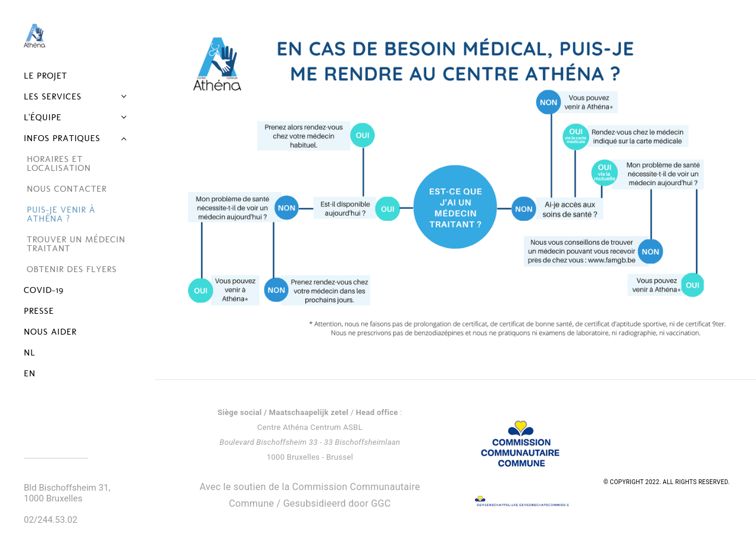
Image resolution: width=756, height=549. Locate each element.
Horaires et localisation (59, 163)
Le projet (46, 76)
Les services (53, 96)
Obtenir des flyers (72, 269)
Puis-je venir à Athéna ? (61, 214)
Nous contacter (67, 189)
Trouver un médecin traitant (76, 244)
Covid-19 (44, 290)
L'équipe (43, 117)
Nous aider (50, 332)
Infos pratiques (62, 138)
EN (30, 373)
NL (29, 353)
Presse (39, 311)
